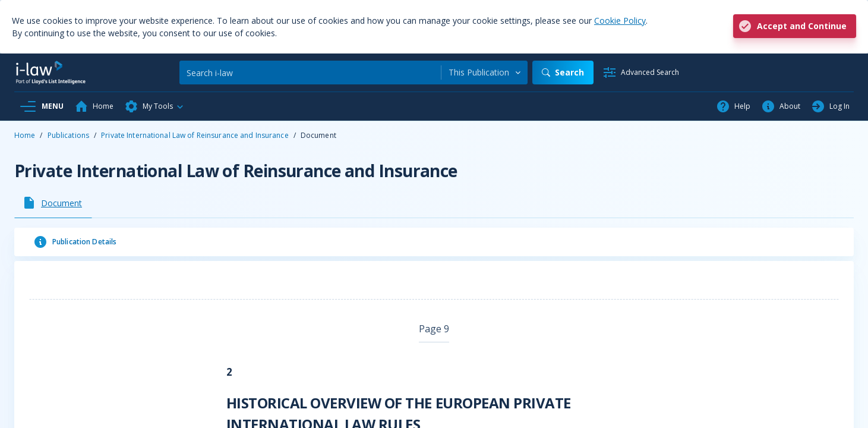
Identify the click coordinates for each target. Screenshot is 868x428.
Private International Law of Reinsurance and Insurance (195, 135)
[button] (154, 106)
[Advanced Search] (641, 73)
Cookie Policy (620, 21)
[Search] (310, 73)
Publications (68, 135)
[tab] (53, 203)
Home (25, 135)
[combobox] (484, 73)
